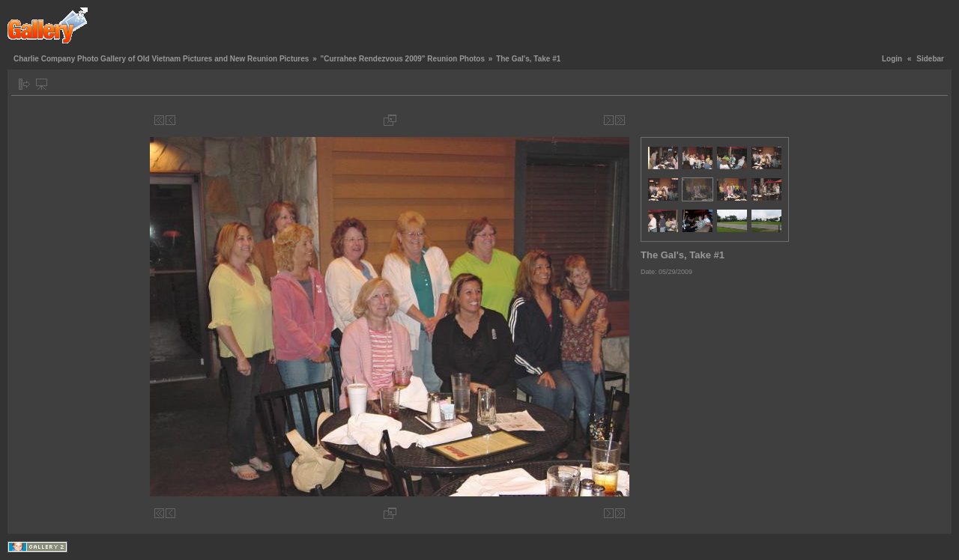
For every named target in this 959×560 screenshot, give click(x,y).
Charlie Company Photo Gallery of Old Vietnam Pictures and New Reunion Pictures (161, 59)
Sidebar (930, 59)
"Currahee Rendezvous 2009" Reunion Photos (402, 59)
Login (892, 59)
